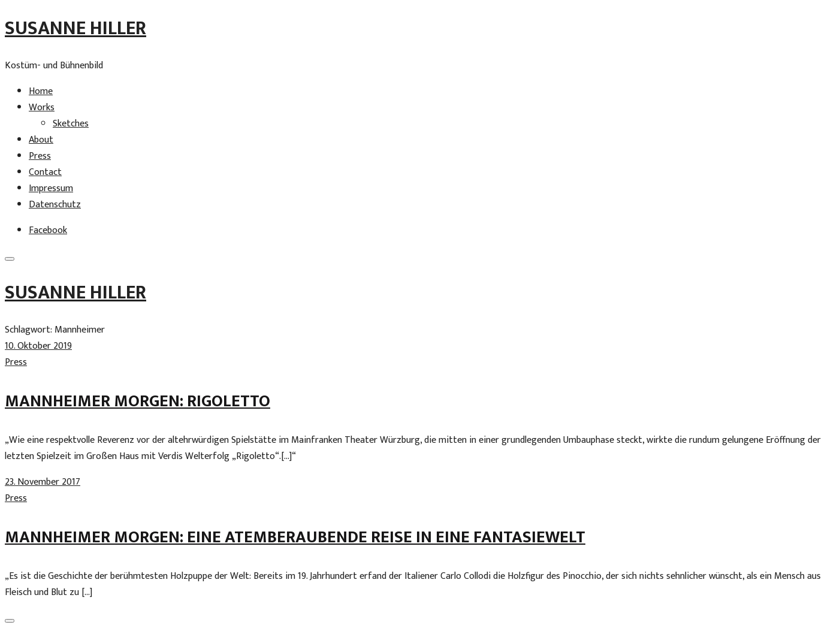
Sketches (71, 124)
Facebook (48, 230)
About (41, 140)
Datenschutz (55, 205)
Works (42, 108)
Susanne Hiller (75, 28)
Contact (45, 172)
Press (40, 156)
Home (41, 91)
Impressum (51, 188)
